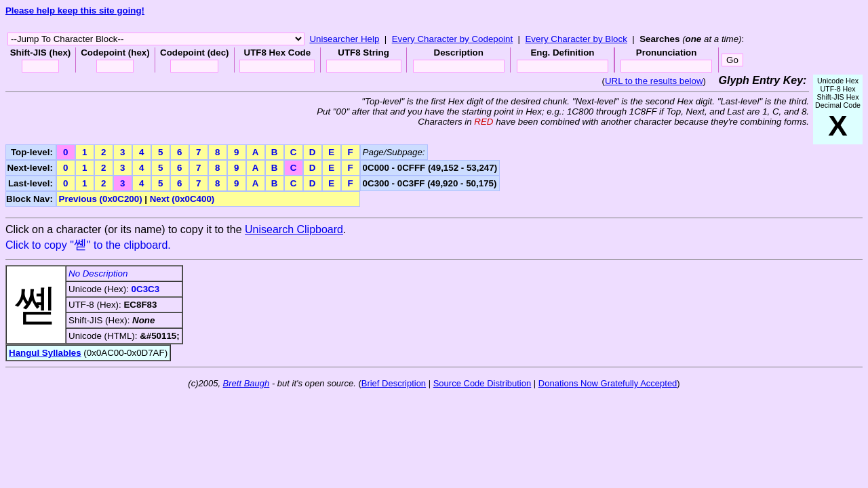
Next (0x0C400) (182, 199)
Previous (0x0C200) (101, 199)
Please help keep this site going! (75, 11)
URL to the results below (654, 81)
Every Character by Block (576, 39)
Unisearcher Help (344, 39)
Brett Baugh (246, 383)
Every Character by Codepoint (453, 39)
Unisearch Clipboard (294, 229)
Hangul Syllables (45, 353)
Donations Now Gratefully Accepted (608, 383)
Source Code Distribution (482, 383)
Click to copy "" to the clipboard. (88, 245)
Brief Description (394, 383)
